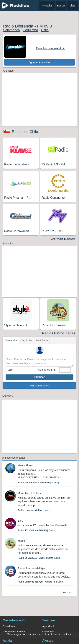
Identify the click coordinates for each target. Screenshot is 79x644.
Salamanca (11, 30)
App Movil (48, 626)
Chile (45, 30)
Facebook (48, 632)
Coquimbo (30, 30)
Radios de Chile (25, 132)
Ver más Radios (63, 239)
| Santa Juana (39, 558)
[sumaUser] (65, 370)
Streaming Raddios (14, 632)
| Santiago (39, 483)
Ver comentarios (39, 386)
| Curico (36, 530)
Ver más (67, 592)
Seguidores (27, 340)
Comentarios (11, 340)
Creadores (9, 626)
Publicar (39, 377)
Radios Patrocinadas (59, 333)
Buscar (61, 6)
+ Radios (47, 6)
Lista (73, 6)
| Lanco (34, 510)
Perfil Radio (42, 340)
